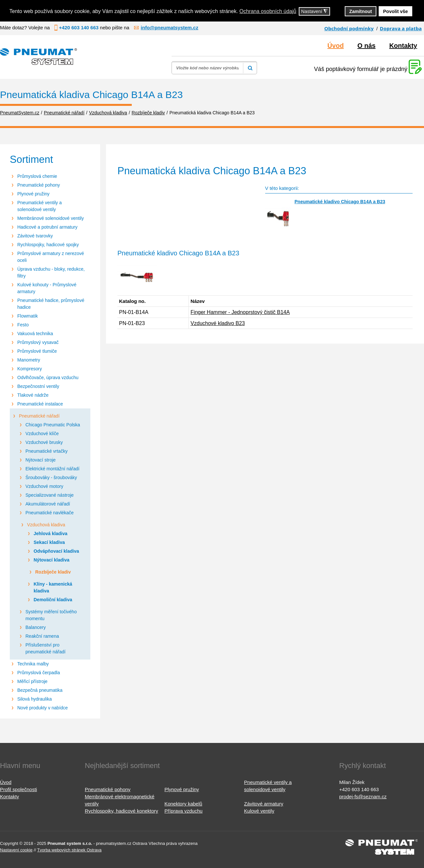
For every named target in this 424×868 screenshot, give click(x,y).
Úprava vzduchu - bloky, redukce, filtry (51, 272)
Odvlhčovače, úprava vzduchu (48, 377)
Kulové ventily (259, 811)
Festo (23, 325)
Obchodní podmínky (349, 28)
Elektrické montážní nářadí (53, 469)
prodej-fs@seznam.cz (363, 797)
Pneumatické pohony (39, 185)
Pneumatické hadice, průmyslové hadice (51, 304)
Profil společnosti (18, 789)
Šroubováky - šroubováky (51, 477)
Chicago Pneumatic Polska (53, 425)
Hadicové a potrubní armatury (47, 227)
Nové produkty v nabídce (43, 708)
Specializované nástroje (50, 495)
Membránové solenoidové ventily (51, 218)
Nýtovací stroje (41, 460)
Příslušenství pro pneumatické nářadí (45, 648)
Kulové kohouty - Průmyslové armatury (47, 288)
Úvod (336, 46)
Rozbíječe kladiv (53, 572)
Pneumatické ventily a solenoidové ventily (39, 206)
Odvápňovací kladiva (56, 551)
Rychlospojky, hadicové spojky (48, 245)
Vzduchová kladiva (46, 525)
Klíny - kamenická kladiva (53, 587)
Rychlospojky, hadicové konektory (121, 811)
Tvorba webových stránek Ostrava (69, 850)
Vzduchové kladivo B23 (218, 323)
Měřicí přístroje (32, 681)
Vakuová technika (35, 334)
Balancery (36, 627)
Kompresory (30, 369)
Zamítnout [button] (361, 11)
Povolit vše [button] (396, 11)
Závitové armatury (264, 804)
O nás (367, 46)
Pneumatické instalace (40, 404)
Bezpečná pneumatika (40, 690)
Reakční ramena (42, 636)
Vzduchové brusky (44, 442)
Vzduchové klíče (42, 434)
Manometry (29, 360)
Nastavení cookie (16, 850)
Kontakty (403, 46)
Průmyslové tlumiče (37, 351)
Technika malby (33, 664)
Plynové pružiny (33, 194)
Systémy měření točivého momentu (51, 615)
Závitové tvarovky (35, 236)
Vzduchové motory (44, 486)
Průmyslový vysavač (38, 342)
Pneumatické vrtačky (46, 451)
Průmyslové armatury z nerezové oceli (51, 257)
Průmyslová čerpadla (39, 673)
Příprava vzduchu (183, 811)
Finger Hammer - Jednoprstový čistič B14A (240, 312)
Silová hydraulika (35, 699)
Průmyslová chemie (37, 176)
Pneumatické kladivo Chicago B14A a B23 (340, 202)
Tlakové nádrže (33, 395)
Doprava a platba (401, 28)
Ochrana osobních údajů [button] (268, 11)
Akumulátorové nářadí (48, 504)
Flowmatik (28, 316)
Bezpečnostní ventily (38, 386)
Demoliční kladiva (53, 600)
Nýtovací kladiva (52, 560)
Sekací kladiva (49, 542)
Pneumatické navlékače (50, 513)
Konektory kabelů (183, 804)
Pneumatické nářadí (39, 416)
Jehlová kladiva (51, 534)
